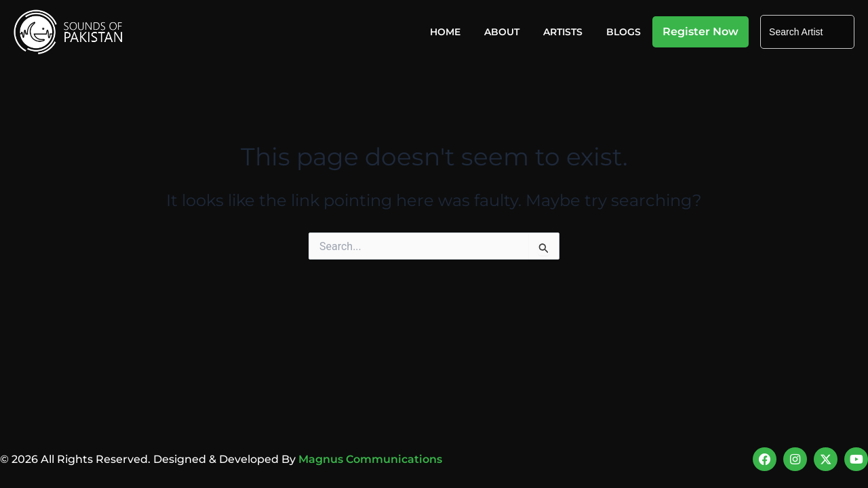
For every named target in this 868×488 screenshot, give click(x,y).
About (502, 32)
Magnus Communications (370, 459)
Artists (563, 32)
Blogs (624, 32)
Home (445, 32)
